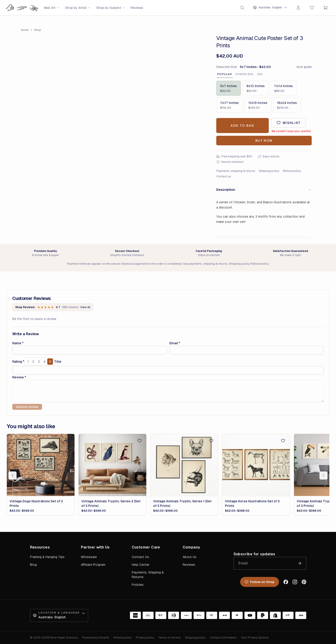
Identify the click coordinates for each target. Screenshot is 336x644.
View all (85, 307)
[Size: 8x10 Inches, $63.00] (256, 88)
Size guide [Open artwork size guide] (304, 67)
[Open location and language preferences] (270, 8)
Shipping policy (269, 171)
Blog (33, 565)
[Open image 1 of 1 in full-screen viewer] (111, 100)
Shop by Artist (78, 8)
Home (25, 30)
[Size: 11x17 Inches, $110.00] (229, 105)
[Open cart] (326, 8)
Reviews (137, 8)
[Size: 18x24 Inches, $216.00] (287, 105)
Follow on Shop (260, 582)
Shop (38, 30)
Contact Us (140, 557)
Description (264, 190)
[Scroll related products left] (12, 475)
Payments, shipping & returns (236, 171)
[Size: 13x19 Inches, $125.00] (258, 105)
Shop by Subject (111, 8)
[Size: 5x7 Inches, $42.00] (229, 88)
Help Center (141, 565)
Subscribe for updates (254, 554)
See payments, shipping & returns (205, 264)
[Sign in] (298, 8)
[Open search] (242, 8)
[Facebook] (286, 582)
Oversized (245, 74)
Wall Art (52, 8)
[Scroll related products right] (324, 475)
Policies (138, 585)
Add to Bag (242, 126)
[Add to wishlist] (289, 123)
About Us (190, 557)
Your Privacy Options (255, 638)
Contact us (224, 176)
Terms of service (169, 638)
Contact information (223, 638)
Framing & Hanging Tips (47, 557)
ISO (260, 74)
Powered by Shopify (96, 638)
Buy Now (264, 141)
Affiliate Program (93, 565)
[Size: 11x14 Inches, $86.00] (284, 88)
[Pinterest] (304, 582)
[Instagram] (295, 582)
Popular (225, 74)
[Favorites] (312, 8)
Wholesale (89, 557)
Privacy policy (145, 638)
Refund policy (292, 171)
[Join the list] (300, 563)
